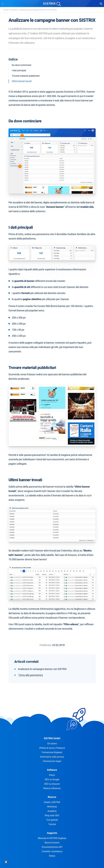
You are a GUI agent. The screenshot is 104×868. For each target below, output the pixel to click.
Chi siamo (52, 744)
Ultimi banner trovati (22, 81)
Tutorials (14, 10)
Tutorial (52, 824)
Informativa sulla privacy (52, 757)
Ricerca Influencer (52, 788)
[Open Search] (101, 4)
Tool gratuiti (52, 820)
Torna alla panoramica (30, 675)
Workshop (52, 807)
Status (52, 856)
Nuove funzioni (52, 843)
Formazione (52, 752)
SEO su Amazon (52, 784)
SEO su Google (52, 779)
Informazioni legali (52, 761)
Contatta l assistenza (52, 851)
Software (52, 770)
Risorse (52, 797)
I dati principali (19, 70)
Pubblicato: (46, 645)
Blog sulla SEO (52, 815)
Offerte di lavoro (52, 748)
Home (6, 10)
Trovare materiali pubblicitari (26, 76)
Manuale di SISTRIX (52, 838)
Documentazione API (52, 847)
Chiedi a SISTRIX (52, 802)
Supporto (52, 833)
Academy (52, 811)
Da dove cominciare (21, 65)
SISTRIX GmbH (52, 738)
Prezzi (52, 775)
